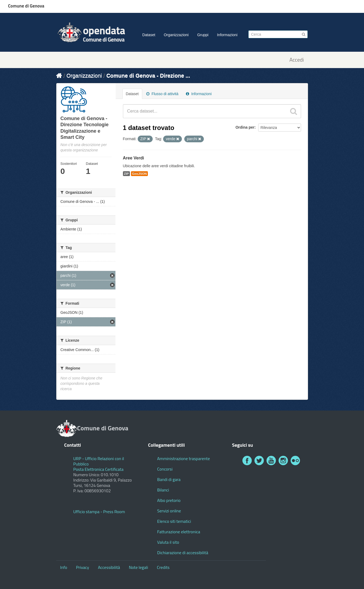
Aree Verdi (134, 158)
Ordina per (245, 127)
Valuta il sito (168, 542)
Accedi (297, 60)
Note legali (138, 567)
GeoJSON (139, 174)
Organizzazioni (176, 35)
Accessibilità (109, 567)
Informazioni (227, 35)
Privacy (83, 567)
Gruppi (203, 35)
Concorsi (165, 469)
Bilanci (163, 490)
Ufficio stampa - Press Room (99, 512)
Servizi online (169, 511)
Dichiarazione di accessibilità (183, 553)
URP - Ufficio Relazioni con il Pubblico (99, 461)
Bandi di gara (169, 479)
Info (64, 567)
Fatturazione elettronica (179, 532)
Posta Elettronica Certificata (98, 469)
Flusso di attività (162, 94)
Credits (163, 567)
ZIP (126, 174)
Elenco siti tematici (174, 521)
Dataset (149, 35)
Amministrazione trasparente (184, 458)
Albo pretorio (169, 500)
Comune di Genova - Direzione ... (148, 76)
